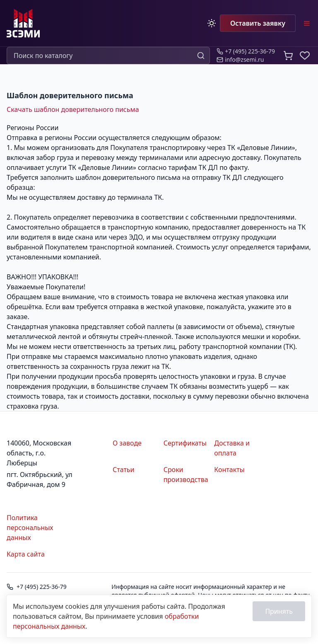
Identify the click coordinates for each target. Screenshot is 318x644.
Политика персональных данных (30, 528)
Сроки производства (186, 475)
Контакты (229, 470)
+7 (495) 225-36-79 (42, 587)
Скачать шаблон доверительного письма (73, 109)
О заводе (127, 443)
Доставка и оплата (232, 448)
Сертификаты (185, 443)
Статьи (124, 470)
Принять (279, 611)
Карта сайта (26, 554)
